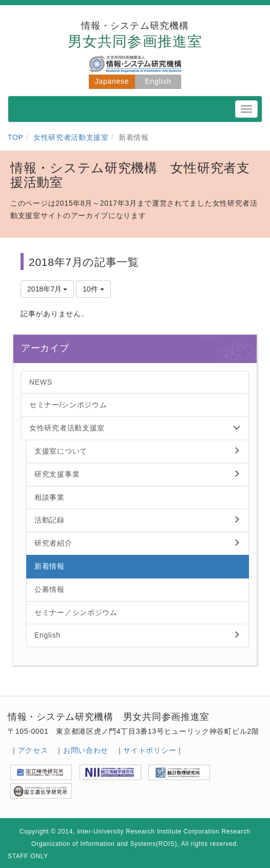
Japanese (112, 81)
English (158, 81)
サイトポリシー (150, 750)
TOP (16, 137)
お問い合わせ (86, 750)
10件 (93, 289)
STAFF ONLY (28, 856)
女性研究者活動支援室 (71, 137)
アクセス (33, 750)
